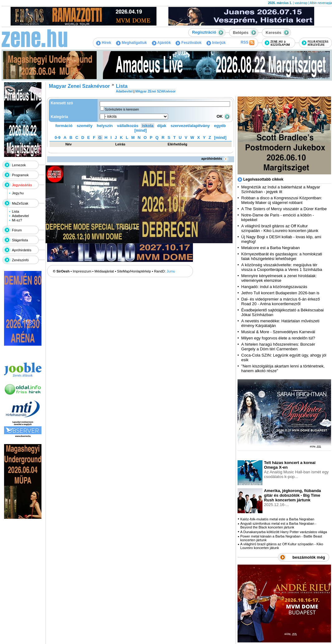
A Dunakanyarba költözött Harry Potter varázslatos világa (284, 532)
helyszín (105, 126)
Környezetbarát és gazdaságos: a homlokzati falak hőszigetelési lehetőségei (282, 256)
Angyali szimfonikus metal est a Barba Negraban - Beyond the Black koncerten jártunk (278, 525)
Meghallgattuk (131, 43)
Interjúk (216, 43)
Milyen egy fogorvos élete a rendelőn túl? (278, 338)
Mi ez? (17, 220)
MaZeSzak (20, 203)
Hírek (103, 43)
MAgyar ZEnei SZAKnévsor (155, 91)
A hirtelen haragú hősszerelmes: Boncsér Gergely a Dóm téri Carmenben (278, 347)
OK (224, 116)
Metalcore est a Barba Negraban (271, 248)
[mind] (141, 130)
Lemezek (19, 165)
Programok (20, 175)
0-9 (58, 137)
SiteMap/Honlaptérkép (134, 271)
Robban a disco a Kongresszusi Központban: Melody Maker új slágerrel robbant (282, 200)
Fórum (17, 230)
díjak (162, 126)
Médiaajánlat (104, 271)
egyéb (220, 126)
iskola (148, 126)
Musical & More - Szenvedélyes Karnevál (278, 332)
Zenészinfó (20, 260)
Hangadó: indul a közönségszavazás (274, 287)
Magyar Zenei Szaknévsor (79, 86)
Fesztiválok (188, 43)
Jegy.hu (18, 193)
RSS (248, 43)
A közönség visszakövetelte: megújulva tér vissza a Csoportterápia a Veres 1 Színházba (282, 267)
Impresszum (82, 271)
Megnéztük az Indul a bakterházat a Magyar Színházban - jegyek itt (281, 189)
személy (85, 126)
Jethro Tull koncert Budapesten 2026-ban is (280, 293)
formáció (64, 126)
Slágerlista (20, 240)
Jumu (171, 271)
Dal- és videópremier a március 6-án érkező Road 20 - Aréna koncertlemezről (281, 301)
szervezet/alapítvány (190, 126)
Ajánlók (161, 43)
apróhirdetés (215, 159)
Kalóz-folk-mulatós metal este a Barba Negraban (277, 519)
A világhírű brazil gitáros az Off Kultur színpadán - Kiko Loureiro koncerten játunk (280, 228)
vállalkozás (128, 126)
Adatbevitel (20, 216)
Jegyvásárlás (22, 185)
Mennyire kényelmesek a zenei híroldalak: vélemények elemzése (279, 278)
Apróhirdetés (22, 250)
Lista (15, 211)
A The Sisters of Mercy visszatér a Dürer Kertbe (284, 209)
